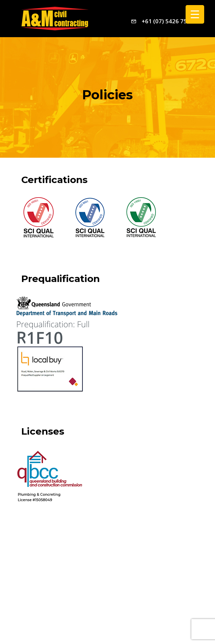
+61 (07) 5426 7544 (168, 21)
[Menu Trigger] (195, 14)
